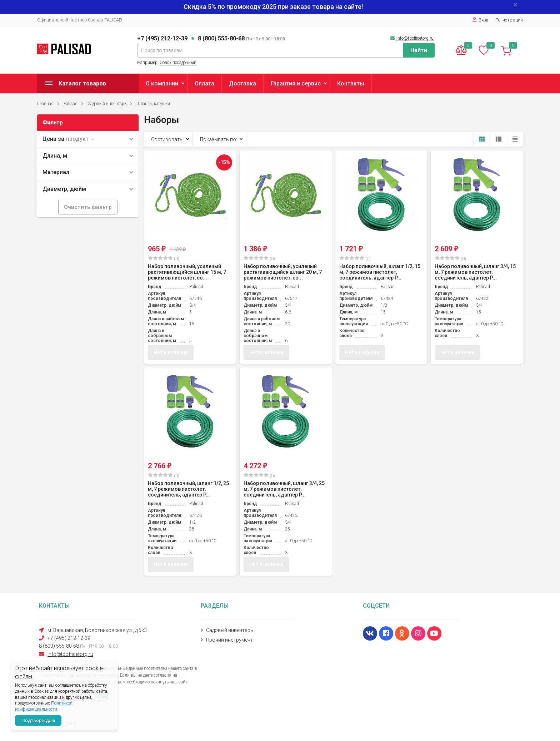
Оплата (204, 83)
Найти (419, 50)
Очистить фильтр (88, 207)
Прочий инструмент (229, 640)
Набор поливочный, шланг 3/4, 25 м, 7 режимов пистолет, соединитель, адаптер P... (284, 489)
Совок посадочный (178, 63)
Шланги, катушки (153, 104)
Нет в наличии (171, 352)
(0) (164, 258)
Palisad (71, 104)
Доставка (242, 83)
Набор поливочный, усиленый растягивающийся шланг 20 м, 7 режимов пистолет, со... (283, 272)
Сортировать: (167, 139)
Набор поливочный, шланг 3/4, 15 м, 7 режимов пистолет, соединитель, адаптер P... (475, 272)
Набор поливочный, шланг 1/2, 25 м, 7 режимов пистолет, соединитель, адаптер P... (188, 489)
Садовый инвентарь (107, 104)
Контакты (351, 83)
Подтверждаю (38, 720)
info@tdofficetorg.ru (415, 38)
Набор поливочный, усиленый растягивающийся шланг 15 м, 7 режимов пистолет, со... (187, 272)
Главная (45, 104)
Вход (480, 20)
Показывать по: (219, 139)
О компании (162, 83)
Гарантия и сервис (296, 83)
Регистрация (509, 20)
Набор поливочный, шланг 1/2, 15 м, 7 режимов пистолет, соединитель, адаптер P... (380, 272)
